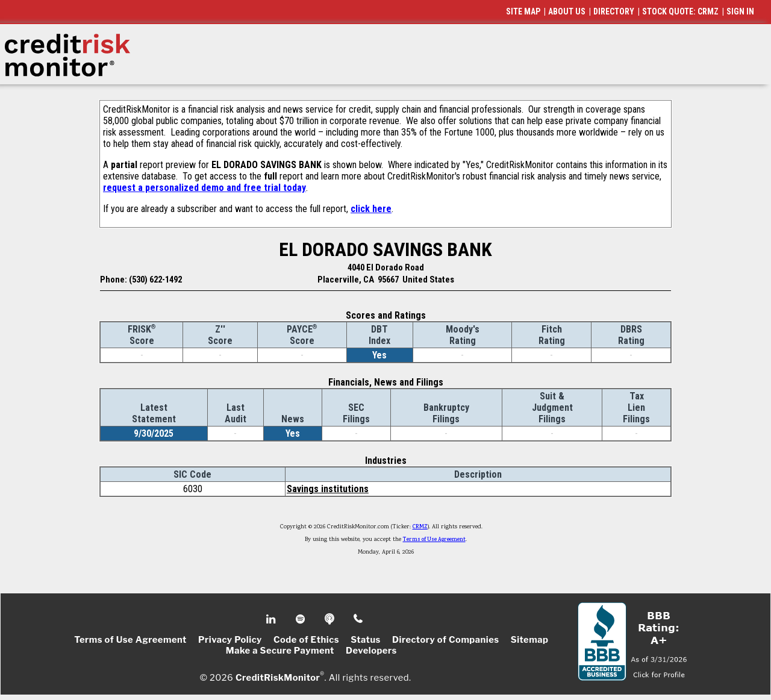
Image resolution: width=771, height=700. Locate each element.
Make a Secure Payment (280, 651)
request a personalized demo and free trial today (204, 188)
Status (366, 640)
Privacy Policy (230, 640)
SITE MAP (523, 11)
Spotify (301, 619)
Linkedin (272, 619)
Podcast (330, 619)
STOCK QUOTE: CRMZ (680, 11)
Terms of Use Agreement (434, 540)
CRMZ (420, 527)
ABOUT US (567, 11)
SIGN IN (740, 11)
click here (371, 209)
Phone (359, 619)
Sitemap (530, 640)
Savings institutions (328, 489)
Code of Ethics (306, 640)
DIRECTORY (614, 11)
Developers (371, 651)
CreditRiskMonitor (278, 677)
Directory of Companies (445, 640)
